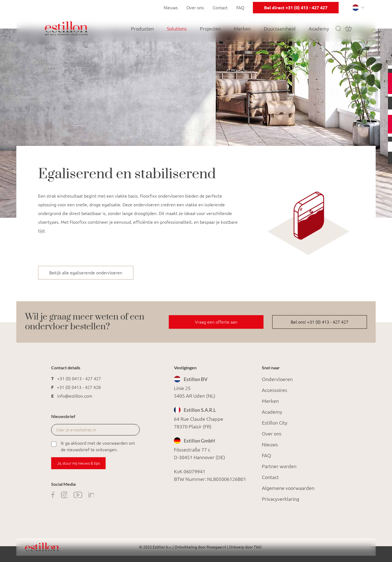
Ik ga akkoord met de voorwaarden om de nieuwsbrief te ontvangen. (93, 446)
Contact (220, 8)
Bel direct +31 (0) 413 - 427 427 (296, 8)
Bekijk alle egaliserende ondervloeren (86, 273)
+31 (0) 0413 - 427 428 (79, 387)
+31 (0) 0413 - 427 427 (79, 379)
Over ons (195, 8)
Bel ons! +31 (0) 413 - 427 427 (320, 322)
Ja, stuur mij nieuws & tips (79, 463)
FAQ (240, 8)
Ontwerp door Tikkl (245, 547)
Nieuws (171, 8)
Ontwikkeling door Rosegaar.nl (200, 547)
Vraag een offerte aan (216, 322)
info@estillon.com (75, 396)
